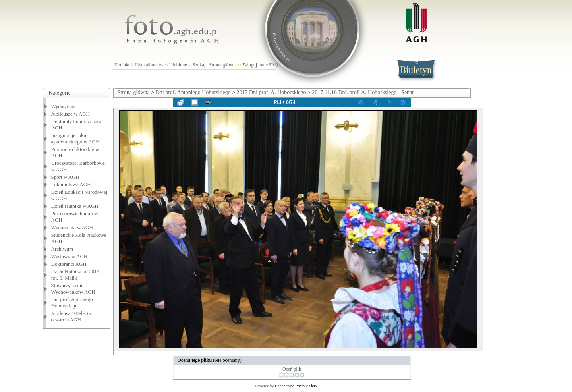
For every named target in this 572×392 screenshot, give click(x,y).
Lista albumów (149, 65)
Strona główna (223, 65)
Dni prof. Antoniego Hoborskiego (72, 302)
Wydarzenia (64, 106)
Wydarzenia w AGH (72, 227)
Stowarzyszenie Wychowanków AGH (73, 289)
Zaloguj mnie (255, 65)
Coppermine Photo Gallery (296, 386)
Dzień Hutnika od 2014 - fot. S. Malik (77, 275)
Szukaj (199, 65)
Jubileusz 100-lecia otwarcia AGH (71, 316)
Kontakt (122, 65)
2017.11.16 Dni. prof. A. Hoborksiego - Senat (363, 92)
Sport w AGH (66, 177)
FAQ (273, 65)
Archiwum (62, 249)
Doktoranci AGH (69, 264)
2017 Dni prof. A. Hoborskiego (272, 92)
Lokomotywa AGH (71, 184)
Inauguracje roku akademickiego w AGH (75, 138)
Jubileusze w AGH (71, 114)
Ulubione (178, 65)
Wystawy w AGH (70, 256)
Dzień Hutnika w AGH (75, 206)
